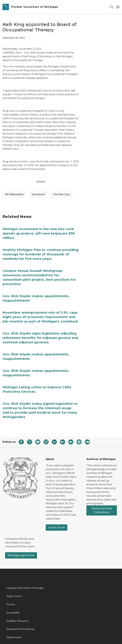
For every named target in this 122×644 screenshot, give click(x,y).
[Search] (112, 7)
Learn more (57, 527)
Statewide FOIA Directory (21, 629)
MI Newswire (14, 194)
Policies (11, 604)
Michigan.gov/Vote (21, 555)
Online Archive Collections (102, 510)
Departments (14, 637)
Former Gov (62, 194)
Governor (38, 194)
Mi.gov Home (14, 596)
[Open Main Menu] (118, 7)
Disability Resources (17, 621)
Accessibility (13, 613)
